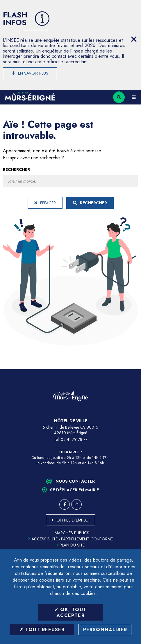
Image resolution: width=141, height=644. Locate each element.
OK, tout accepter (70, 612)
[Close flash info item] (134, 39)
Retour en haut (132, 369)
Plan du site (71, 545)
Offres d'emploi (73, 520)
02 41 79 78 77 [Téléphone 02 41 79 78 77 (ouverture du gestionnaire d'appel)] (74, 439)
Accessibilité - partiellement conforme (71, 539)
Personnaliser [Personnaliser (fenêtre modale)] (105, 630)
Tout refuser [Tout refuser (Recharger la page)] (42, 630)
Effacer (45, 203)
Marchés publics (70, 533)
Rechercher (16, 169)
